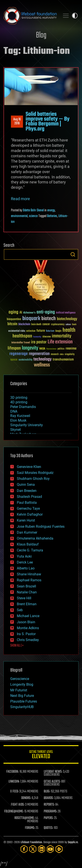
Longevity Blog (22, 684)
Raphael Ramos (29, 580)
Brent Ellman (27, 604)
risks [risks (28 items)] (62, 354)
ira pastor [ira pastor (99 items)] (39, 342)
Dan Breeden (27, 491)
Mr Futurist (19, 690)
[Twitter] (33, 849)
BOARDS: (49, 798)
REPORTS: (49, 805)
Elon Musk (18, 420)
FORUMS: (30, 828)
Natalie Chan (27, 592)
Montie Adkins (28, 628)
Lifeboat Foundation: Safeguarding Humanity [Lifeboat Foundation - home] (30, 16)
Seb (20, 610)
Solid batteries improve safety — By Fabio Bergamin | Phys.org (48, 122)
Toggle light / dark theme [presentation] (75, 16)
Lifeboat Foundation (31, 842)
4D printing (19, 402)
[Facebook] (24, 849)
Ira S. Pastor (26, 634)
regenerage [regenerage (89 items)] (19, 354)
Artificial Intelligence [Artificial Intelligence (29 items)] (66, 313)
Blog (41, 35)
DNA (14, 411)
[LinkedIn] (42, 849)
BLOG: (47, 792)
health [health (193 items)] (69, 330)
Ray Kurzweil (20, 416)
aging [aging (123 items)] (13, 312)
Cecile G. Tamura (30, 550)
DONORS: (26, 798)
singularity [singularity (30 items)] (70, 354)
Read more (20, 199)
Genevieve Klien (29, 467)
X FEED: (14, 792)
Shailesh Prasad (29, 497)
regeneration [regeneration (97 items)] (39, 354)
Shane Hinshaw (29, 574)
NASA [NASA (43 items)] (42, 349)
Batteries (52, 216)
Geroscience (20, 679)
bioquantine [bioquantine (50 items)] (14, 319)
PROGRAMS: (50, 812)
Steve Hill (24, 598)
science (33, 216)
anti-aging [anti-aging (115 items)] (46, 312)
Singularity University (27, 425)
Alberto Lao (26, 568)
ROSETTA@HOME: (24, 818)
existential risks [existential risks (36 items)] (17, 331)
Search (73, 254)
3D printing (19, 398)
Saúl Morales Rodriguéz (35, 473)
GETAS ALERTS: (52, 782)
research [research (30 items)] (55, 354)
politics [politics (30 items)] (61, 349)
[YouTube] (50, 849)
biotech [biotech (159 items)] (49, 319)
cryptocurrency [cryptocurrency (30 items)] (58, 325)
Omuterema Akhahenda (35, 538)
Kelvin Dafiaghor (30, 514)
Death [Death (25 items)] (74, 325)
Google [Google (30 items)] (58, 331)
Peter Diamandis (23, 407)
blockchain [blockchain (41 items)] (24, 324)
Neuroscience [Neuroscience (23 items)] (51, 349)
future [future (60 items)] (41, 331)
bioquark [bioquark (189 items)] (31, 319)
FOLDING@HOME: (14, 812)
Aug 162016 (17, 121)
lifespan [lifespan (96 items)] (14, 348)
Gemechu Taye (28, 508)
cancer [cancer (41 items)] (46, 324)
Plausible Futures (24, 701)
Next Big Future (22, 696)
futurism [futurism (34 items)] (50, 331)
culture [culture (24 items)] (68, 325)
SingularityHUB (22, 707)
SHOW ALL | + (17, 646)
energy (51, 210)
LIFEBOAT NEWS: (53, 772)
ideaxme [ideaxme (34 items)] (47, 337)
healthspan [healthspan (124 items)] (22, 336)
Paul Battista (27, 503)
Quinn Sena (26, 485)
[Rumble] (59, 849)
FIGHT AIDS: (18, 805)
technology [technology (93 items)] (43, 360)
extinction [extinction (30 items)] (31, 331)
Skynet (16, 430)
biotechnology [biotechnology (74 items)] (67, 319)
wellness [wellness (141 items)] (42, 365)
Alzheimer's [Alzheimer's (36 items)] (29, 313)
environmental (19, 216)
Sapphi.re (73, 842)
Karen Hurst (26, 520)
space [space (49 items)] (14, 360)
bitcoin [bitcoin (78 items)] (12, 324)
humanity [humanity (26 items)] (37, 337)
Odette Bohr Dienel (33, 210)
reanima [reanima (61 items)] (71, 349)
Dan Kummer (27, 532)
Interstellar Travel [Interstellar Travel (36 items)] (21, 343)
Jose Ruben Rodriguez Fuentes (41, 526)
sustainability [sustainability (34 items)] (25, 360)
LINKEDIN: (14, 782)
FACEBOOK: (13, 772)
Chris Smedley (28, 640)
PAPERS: (49, 818)
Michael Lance (28, 616)
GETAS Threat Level (41, 755)
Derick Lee (25, 562)
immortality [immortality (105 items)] (62, 336)
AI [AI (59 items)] (21, 313)
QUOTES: (48, 828)
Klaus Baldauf (28, 544)
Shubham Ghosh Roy (33, 479)
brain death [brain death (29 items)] (36, 325)
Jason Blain (26, 622)
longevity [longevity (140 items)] (30, 348)
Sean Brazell (26, 586)
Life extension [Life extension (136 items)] (60, 342)
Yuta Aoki (24, 556)
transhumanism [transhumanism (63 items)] (63, 360)
